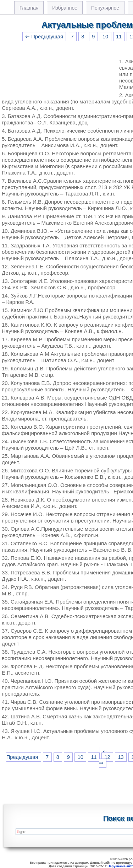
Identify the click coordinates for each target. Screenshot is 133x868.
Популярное (105, 8)
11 (119, 37)
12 (107, 757)
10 (105, 37)
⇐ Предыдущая (44, 37)
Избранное (65, 8)
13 (121, 757)
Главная (29, 8)
